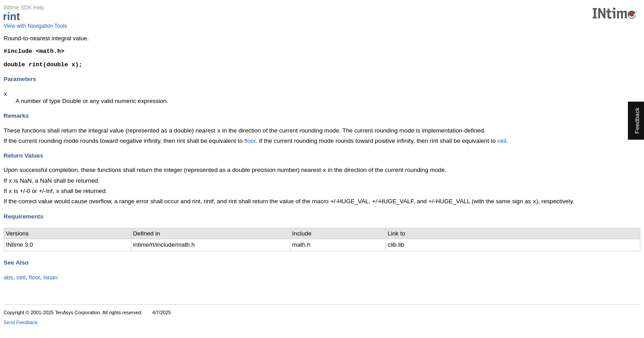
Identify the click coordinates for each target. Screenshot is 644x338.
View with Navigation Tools (35, 26)
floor (250, 147)
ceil (502, 147)
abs (8, 287)
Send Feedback (21, 332)
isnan (51, 287)
